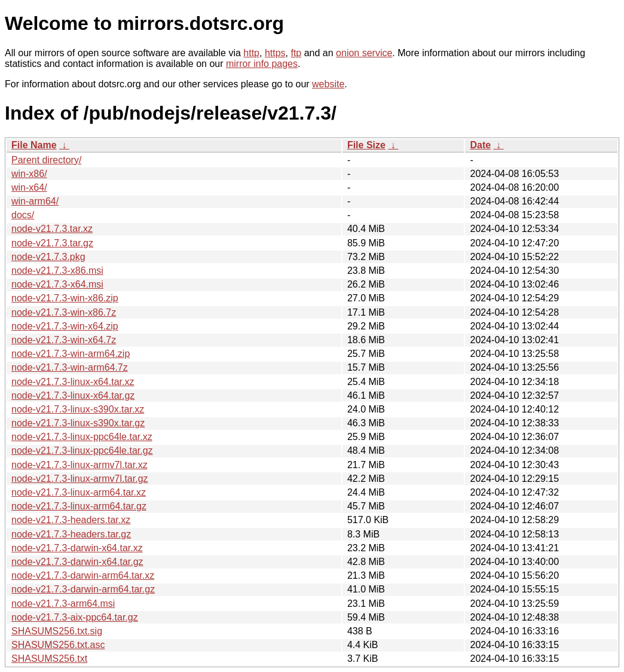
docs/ (23, 215)
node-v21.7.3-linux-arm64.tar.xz (79, 492)
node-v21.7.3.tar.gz (52, 243)
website (328, 84)
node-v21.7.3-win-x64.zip (65, 326)
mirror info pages (262, 64)
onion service (364, 53)
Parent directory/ (46, 160)
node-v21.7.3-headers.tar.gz (71, 534)
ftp (296, 53)
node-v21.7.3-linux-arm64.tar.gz (79, 506)
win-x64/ (29, 187)
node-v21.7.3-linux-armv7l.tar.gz (80, 479)
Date (480, 145)
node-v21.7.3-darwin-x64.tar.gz (77, 562)
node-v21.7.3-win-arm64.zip (71, 354)
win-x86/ (29, 174)
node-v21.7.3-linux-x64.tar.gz (73, 395)
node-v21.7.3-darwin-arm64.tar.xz (83, 575)
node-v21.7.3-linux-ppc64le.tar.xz (82, 437)
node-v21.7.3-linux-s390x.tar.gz (78, 423)
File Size (366, 145)
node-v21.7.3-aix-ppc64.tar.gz (75, 617)
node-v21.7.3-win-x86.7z (64, 312)
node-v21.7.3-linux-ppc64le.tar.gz (82, 450)
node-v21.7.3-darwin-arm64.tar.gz (83, 589)
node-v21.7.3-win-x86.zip (65, 298)
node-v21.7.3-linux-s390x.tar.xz (78, 409)
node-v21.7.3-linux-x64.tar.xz (73, 382)
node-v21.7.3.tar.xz (52, 229)
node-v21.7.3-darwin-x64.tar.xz (77, 548)
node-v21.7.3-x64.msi (57, 284)
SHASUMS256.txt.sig (57, 631)
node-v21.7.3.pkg (48, 257)
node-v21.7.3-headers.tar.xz (71, 520)
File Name (34, 145)
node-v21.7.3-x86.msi (57, 271)
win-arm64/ (35, 201)
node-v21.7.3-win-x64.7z (64, 340)
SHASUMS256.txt (49, 659)
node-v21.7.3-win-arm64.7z (70, 367)
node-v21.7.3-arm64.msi (63, 604)
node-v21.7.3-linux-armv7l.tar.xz (79, 465)
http (251, 53)
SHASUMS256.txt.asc (58, 645)
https (275, 53)
